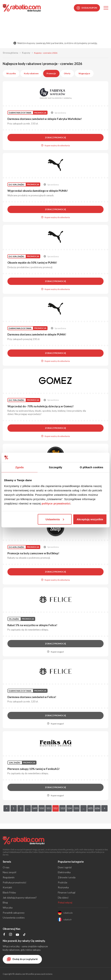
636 (97, 808)
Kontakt (7, 887)
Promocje (51, 73)
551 (49, 808)
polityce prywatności (56, 503)
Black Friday (9, 892)
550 (42, 808)
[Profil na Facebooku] (4, 935)
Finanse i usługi (67, 892)
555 (77, 808)
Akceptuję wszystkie (90, 519)
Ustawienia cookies (14, 918)
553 (63, 808)
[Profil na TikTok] (24, 935)
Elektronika (64, 872)
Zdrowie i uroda (67, 877)
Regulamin (9, 877)
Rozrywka (63, 887)
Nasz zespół (10, 872)
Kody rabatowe (31, 73)
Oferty (67, 73)
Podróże (63, 882)
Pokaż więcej (65, 902)
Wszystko (11, 73)
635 (91, 808)
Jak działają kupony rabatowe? (20, 897)
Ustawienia (55, 519)
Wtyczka (8, 908)
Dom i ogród (65, 867)
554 (69, 808)
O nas (6, 867)
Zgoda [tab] (20, 467)
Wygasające (84, 73)
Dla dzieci (63, 897)
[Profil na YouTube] (17, 936)
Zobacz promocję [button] (55, 137)
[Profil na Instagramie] (11, 935)
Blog (5, 902)
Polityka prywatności (14, 882)
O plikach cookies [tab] (92, 467)
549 (35, 808)
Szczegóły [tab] (55, 467)
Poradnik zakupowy (14, 913)
